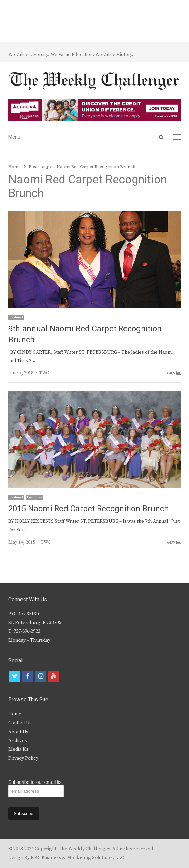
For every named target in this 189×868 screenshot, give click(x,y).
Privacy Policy (23, 758)
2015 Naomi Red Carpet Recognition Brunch (89, 509)
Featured (16, 317)
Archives (18, 741)
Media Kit (18, 749)
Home (15, 714)
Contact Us (20, 723)
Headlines (34, 497)
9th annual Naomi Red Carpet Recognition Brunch (85, 334)
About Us (18, 732)
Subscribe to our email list (35, 782)
